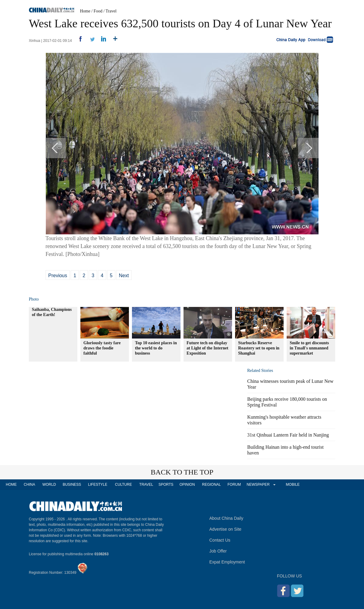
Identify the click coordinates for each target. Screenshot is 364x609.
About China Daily (226, 518)
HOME (11, 485)
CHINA (29, 485)
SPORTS (166, 485)
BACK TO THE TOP (182, 472)
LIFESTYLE (98, 485)
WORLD (49, 485)
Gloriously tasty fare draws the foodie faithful (102, 348)
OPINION (187, 485)
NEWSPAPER (258, 485)
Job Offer (218, 551)
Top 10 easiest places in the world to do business (156, 348)
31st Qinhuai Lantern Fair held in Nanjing (288, 435)
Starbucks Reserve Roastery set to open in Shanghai (259, 348)
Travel (111, 11)
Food (98, 11)
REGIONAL (211, 485)
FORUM (234, 485)
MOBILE (293, 485)
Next (124, 276)
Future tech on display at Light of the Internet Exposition (207, 348)
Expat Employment (227, 562)
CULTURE (123, 485)
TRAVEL (146, 485)
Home (85, 11)
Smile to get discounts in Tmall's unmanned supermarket (309, 348)
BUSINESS (72, 485)
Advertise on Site (225, 529)
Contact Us (220, 540)
